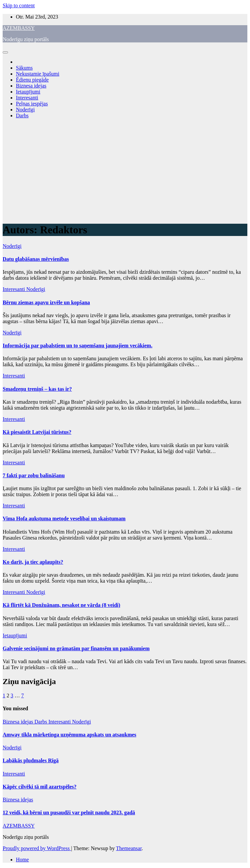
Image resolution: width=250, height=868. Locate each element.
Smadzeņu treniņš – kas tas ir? (37, 389)
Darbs (22, 116)
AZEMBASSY (19, 28)
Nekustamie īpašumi (38, 74)
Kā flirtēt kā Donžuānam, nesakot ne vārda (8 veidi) (61, 605)
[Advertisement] (125, 170)
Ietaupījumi (28, 92)
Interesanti (27, 98)
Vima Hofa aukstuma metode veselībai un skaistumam (64, 519)
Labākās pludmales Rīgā (31, 760)
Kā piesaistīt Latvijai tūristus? (37, 432)
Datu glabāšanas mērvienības (36, 259)
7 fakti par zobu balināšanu (34, 475)
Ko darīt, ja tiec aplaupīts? (33, 562)
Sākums (24, 68)
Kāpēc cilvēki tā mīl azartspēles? (40, 787)
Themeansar (129, 848)
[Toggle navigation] (5, 52)
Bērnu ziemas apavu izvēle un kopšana (46, 302)
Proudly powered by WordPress (37, 848)
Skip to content (19, 5)
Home (22, 860)
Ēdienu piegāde (32, 80)
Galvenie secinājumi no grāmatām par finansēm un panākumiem (76, 648)
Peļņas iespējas (32, 104)
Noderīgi (25, 110)
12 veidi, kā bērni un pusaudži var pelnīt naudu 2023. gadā (69, 812)
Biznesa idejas (31, 86)
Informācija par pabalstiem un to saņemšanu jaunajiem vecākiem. (77, 346)
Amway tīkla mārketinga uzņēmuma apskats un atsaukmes (70, 735)
